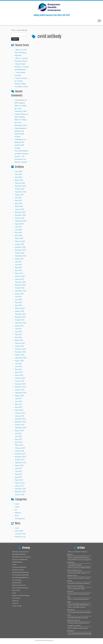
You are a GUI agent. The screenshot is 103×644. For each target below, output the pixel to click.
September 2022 (21, 291)
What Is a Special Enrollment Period (78, 557)
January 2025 (20, 209)
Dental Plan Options (18, 570)
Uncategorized (20, 518)
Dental (17, 504)
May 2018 (18, 439)
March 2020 (19, 375)
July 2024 (18, 227)
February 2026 (20, 183)
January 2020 (20, 381)
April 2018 (19, 442)
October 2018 (20, 425)
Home (13, 30)
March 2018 (19, 445)
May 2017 (18, 474)
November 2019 (20, 387)
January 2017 (20, 486)
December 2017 (20, 454)
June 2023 (18, 265)
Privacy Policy (16, 590)
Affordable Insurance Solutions (21, 557)
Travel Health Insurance (75, 565)
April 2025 (19, 203)
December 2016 (20, 489)
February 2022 (20, 308)
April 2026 (19, 177)
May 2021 (18, 334)
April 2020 (19, 372)
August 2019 (19, 396)
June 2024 (18, 230)
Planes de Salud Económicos (21, 588)
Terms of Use (16, 598)
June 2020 (18, 366)
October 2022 (20, 288)
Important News (17, 583)
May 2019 (18, 404)
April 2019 (19, 407)
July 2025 (18, 198)
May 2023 (18, 267)
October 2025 (20, 189)
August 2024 (19, 224)
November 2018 (20, 422)
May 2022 (18, 302)
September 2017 (21, 463)
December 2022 (20, 282)
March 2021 (19, 340)
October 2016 (20, 495)
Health (17, 507)
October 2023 (20, 253)
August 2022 (19, 294)
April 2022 (19, 305)
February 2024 (20, 241)
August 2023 (19, 259)
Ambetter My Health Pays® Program (19, 134)
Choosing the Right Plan (19, 567)
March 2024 (19, 238)
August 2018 (19, 430)
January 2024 (20, 244)
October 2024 (20, 218)
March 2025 (19, 206)
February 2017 (20, 483)
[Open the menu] (99, 21)
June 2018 (18, 436)
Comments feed (20, 534)
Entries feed (19, 531)
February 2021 (20, 343)
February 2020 (20, 378)
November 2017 (20, 457)
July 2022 (18, 297)
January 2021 (20, 346)
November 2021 (20, 317)
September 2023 (21, 256)
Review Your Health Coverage (21, 596)
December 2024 (20, 212)
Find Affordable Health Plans (20, 575)
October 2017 (20, 460)
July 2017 (18, 468)
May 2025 (18, 201)
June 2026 (18, 171)
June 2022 (18, 299)
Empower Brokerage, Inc (47, 640)
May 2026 (18, 174)
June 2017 (18, 471)
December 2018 (20, 419)
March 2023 (19, 273)
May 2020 (18, 369)
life (16, 510)
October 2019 (20, 390)
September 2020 (21, 358)
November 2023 (20, 250)
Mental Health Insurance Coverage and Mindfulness (21, 67)
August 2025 (19, 195)
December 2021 (20, 314)
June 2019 (18, 401)
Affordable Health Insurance (20, 552)
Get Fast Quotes (17, 580)
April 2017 (19, 477)
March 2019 (19, 410)
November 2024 (20, 215)
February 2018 (20, 448)
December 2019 (20, 384)
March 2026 (19, 180)
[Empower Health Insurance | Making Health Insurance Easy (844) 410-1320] (51, 7)
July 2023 (18, 262)
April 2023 (19, 270)
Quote (14, 593)
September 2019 (21, 393)
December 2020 (20, 349)
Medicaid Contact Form (19, 585)
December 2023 (20, 247)
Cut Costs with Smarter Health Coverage (80, 633)
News (17, 516)
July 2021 (18, 329)
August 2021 (19, 326)
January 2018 (20, 451)
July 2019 (18, 398)
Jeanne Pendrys (20, 114)
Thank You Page (17, 606)
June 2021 (18, 332)
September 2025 (21, 192)
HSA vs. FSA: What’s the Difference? (78, 604)
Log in (17, 528)
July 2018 (18, 433)
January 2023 (20, 279)
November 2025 (20, 186)
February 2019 (20, 413)
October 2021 (20, 320)
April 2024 (19, 235)
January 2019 (20, 416)
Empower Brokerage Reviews (21, 572)
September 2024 (21, 221)
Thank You (15, 601)
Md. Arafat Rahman (22, 151)
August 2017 (19, 465)
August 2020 (19, 361)
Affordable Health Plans (19, 554)
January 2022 (20, 311)
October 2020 (20, 355)
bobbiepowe (19, 140)
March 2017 (19, 480)
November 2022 (20, 285)
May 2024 (18, 233)
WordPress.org (20, 537)
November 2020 (20, 352)
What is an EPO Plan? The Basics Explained (21, 53)
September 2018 (21, 428)
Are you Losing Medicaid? (20, 559)
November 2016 (20, 492)
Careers (14, 565)
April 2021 (19, 337)
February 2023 (20, 276)
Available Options (17, 562)
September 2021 (21, 323)
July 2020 (18, 364)
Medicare (18, 513)
